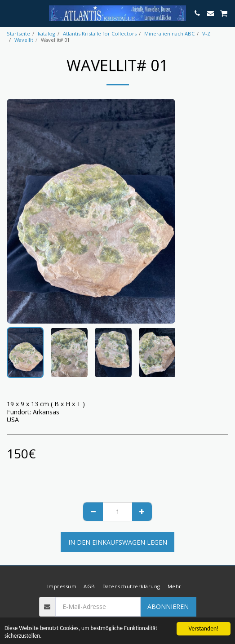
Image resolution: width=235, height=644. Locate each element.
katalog (47, 33)
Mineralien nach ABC (169, 33)
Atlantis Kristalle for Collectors (100, 33)
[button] (10, 13)
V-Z (206, 33)
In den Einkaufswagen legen (118, 542)
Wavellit (24, 40)
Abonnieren (168, 606)
